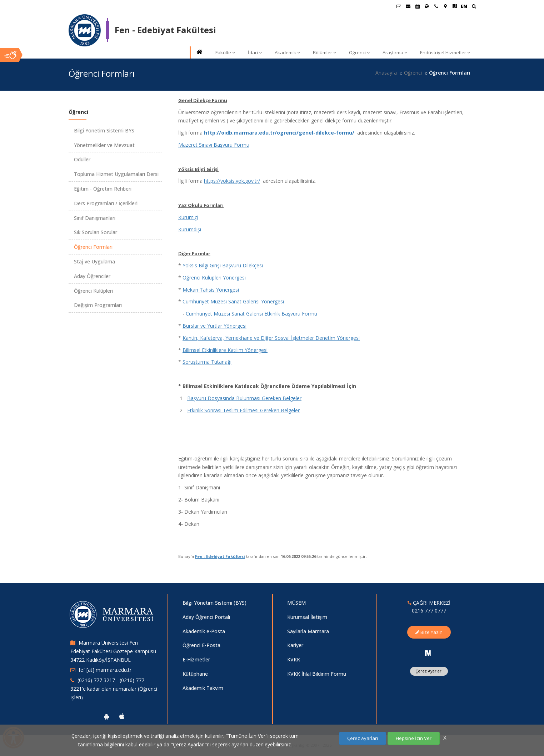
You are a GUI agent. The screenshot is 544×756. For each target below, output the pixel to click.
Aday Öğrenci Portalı (206, 617)
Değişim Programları (98, 305)
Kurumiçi (188, 217)
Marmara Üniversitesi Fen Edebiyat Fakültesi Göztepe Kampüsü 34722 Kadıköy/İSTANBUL (113, 651)
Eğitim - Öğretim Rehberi (103, 189)
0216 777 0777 (429, 611)
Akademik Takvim (203, 688)
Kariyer (295, 645)
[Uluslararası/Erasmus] (427, 6)
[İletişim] (436, 6)
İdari (255, 52)
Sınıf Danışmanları (95, 218)
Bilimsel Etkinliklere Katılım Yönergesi (225, 350)
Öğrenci (359, 52)
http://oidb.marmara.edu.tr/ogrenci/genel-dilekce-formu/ (279, 133)
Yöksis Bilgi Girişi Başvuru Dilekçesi (223, 265)
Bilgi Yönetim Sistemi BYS (104, 130)
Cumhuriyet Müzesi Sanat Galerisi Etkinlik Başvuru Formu (251, 314)
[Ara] (474, 7)
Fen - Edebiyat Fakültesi (220, 556)
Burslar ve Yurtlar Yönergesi (214, 326)
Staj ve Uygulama (94, 261)
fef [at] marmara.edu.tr (105, 670)
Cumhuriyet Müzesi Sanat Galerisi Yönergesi (233, 301)
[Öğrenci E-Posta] (399, 6)
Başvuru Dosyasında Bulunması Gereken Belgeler (244, 398)
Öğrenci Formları (93, 247)
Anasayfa (386, 73)
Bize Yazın (429, 632)
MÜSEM (296, 603)
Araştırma (395, 52)
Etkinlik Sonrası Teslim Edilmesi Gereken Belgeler (243, 410)
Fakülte (225, 52)
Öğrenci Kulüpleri (93, 291)
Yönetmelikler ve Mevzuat (104, 145)
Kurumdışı (190, 229)
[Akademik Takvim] (418, 6)
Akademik (287, 52)
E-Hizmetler (196, 659)
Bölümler (325, 52)
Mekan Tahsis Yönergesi (211, 290)
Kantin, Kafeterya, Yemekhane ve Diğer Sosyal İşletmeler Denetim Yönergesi (271, 338)
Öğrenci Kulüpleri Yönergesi (214, 278)
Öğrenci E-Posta (201, 645)
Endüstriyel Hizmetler (445, 52)
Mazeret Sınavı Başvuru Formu (214, 145)
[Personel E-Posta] (408, 6)
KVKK (294, 659)
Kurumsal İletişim (307, 617)
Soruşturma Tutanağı (207, 362)
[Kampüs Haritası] (445, 6)
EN (464, 6)
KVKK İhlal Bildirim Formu (317, 674)
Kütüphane (195, 674)
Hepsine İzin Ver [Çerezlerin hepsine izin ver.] (414, 738)
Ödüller (82, 159)
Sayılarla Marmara (308, 631)
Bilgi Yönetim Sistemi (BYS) (214, 603)
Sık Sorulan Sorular (96, 232)
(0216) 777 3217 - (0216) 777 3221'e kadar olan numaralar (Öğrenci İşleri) (114, 689)
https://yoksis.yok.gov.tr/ (232, 181)
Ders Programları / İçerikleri (106, 203)
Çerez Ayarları (429, 671)
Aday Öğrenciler (92, 276)
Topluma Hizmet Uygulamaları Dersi (116, 174)
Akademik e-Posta (204, 631)
